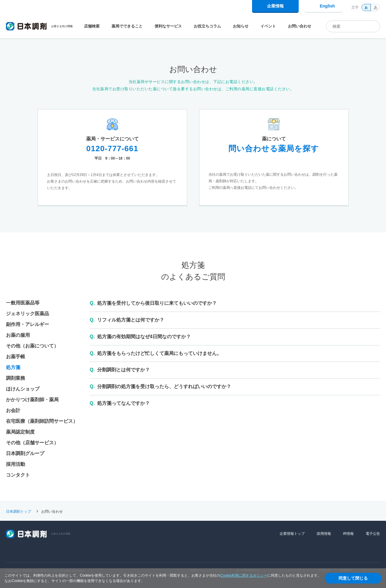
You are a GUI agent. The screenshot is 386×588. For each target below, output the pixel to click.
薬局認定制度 (20, 432)
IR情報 (348, 534)
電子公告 (373, 534)
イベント (268, 26)
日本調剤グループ (25, 453)
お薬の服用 (18, 335)
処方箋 (13, 367)
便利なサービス (168, 26)
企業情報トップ (292, 534)
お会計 (13, 410)
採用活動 (16, 464)
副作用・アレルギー (28, 324)
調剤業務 (16, 378)
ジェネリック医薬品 (28, 314)
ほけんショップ (23, 389)
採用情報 (324, 534)
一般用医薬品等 (23, 303)
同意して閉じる (353, 578)
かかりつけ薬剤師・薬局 (32, 400)
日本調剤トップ (19, 511)
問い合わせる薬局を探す (274, 148)
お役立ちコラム (207, 26)
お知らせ (241, 26)
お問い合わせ (300, 26)
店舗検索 (92, 26)
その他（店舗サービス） (32, 443)
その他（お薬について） (32, 346)
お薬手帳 (16, 357)
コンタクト (18, 475)
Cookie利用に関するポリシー (244, 575)
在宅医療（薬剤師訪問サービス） (42, 421)
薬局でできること (127, 26)
